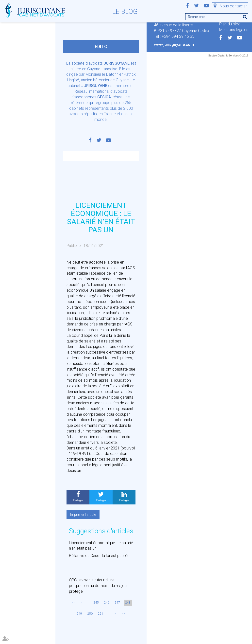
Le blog (125, 12)
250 (90, 614)
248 (128, 603)
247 (117, 603)
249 (79, 614)
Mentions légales (234, 30)
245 (96, 603)
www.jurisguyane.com (174, 45)
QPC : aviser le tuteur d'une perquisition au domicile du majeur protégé (98, 586)
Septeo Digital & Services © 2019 (228, 55)
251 (101, 614)
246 (107, 603)
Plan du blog (230, 24)
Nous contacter (233, 6)
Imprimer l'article (83, 515)
